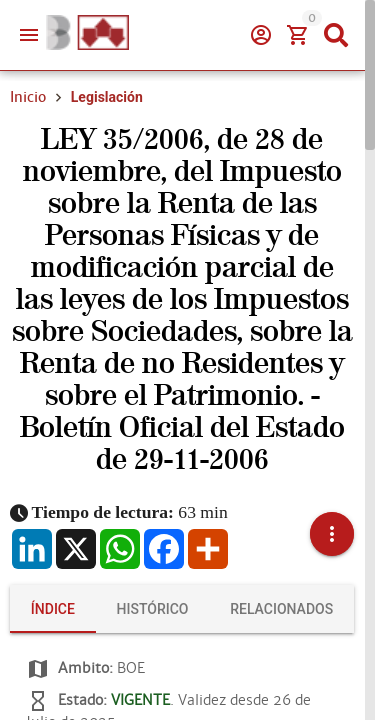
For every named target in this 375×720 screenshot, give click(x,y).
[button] (332, 534)
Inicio (28, 97)
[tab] (53, 609)
